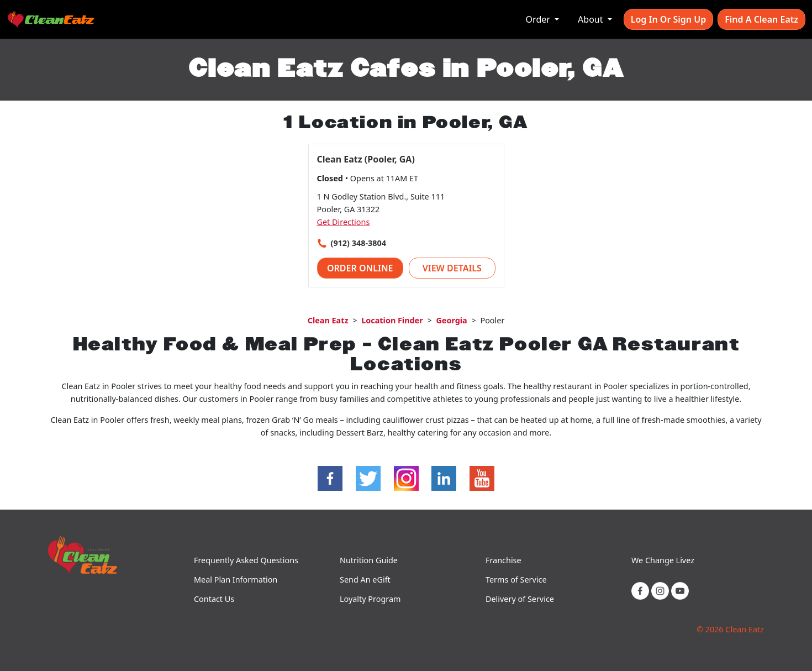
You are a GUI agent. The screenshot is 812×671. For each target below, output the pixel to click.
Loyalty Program (370, 599)
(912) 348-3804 (358, 243)
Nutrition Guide (369, 560)
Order (539, 19)
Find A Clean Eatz (761, 19)
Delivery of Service (520, 599)
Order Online (360, 268)
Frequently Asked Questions (246, 560)
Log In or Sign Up (668, 19)
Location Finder (392, 320)
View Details (452, 268)
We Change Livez (663, 560)
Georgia (451, 320)
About (592, 19)
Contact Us (214, 599)
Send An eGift (365, 580)
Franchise (503, 560)
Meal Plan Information (236, 580)
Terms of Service (516, 580)
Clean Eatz (328, 320)
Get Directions (344, 222)
